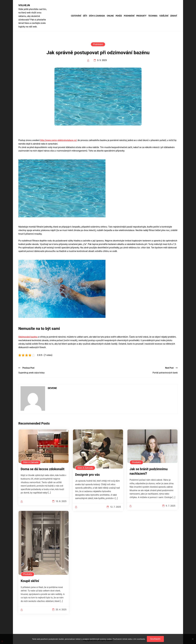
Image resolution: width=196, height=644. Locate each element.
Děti (85, 16)
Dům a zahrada (97, 16)
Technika (153, 16)
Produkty (141, 16)
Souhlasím (155, 639)
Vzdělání (164, 16)
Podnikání (129, 16)
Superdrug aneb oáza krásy (31, 373)
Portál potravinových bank (165, 373)
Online (110, 16)
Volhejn (24, 5)
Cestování (76, 16)
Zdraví (174, 16)
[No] (193, 639)
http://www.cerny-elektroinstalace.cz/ (59, 140)
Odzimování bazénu (28, 337)
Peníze (119, 16)
